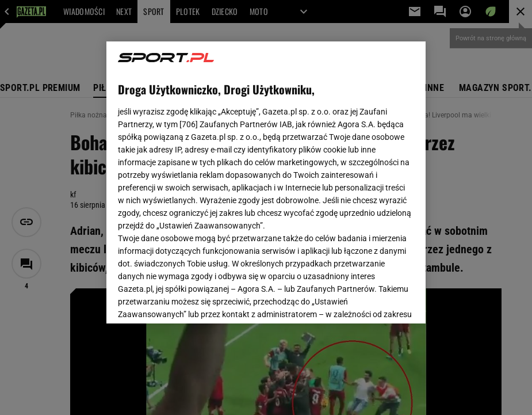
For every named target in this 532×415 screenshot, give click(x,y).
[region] (266, 182)
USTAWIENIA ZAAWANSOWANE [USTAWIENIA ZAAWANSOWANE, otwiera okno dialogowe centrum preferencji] (193, 300)
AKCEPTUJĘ (375, 301)
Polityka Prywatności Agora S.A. (217, 184)
